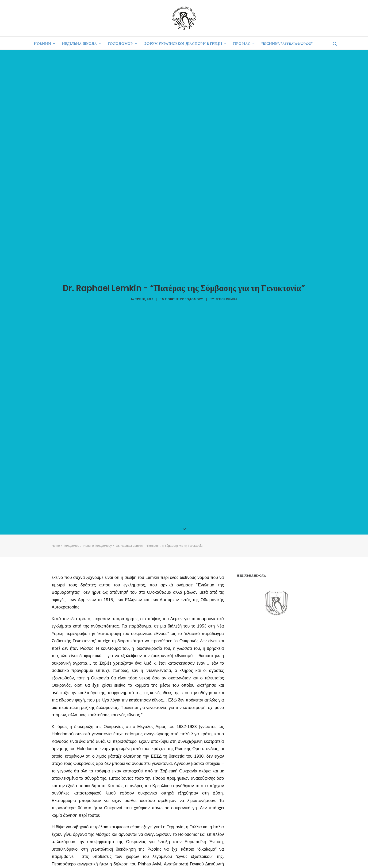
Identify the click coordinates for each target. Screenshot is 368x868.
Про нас (244, 44)
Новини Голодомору (184, 298)
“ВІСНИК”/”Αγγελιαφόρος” (287, 44)
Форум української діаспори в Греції (185, 44)
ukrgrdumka (226, 298)
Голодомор (122, 44)
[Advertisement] (272, 654)
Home (56, 542)
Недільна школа (81, 44)
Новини (44, 44)
